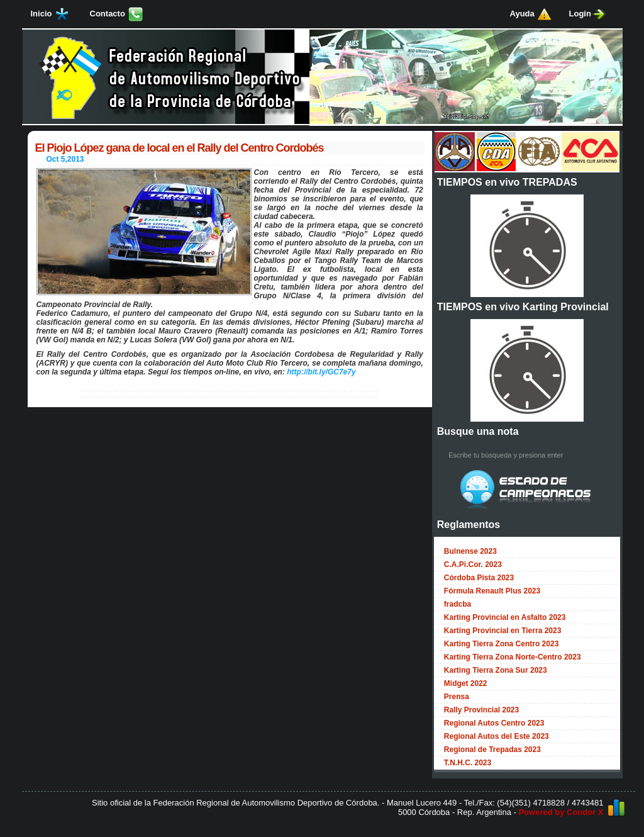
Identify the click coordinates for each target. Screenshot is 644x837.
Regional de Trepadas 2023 (492, 750)
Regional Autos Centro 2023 (494, 723)
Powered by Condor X (561, 812)
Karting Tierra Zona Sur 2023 (496, 670)
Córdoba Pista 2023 (479, 578)
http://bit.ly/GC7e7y (321, 372)
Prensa (457, 697)
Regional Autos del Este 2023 (497, 736)
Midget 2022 (466, 683)
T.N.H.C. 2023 (468, 763)
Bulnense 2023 (470, 551)
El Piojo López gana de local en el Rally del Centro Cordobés (180, 148)
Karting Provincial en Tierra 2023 (503, 631)
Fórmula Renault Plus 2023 (492, 591)
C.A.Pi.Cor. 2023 (473, 565)
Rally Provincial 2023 (481, 710)
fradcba (458, 604)
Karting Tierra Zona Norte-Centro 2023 (513, 657)
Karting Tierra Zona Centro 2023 (502, 644)
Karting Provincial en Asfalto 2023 (505, 617)
